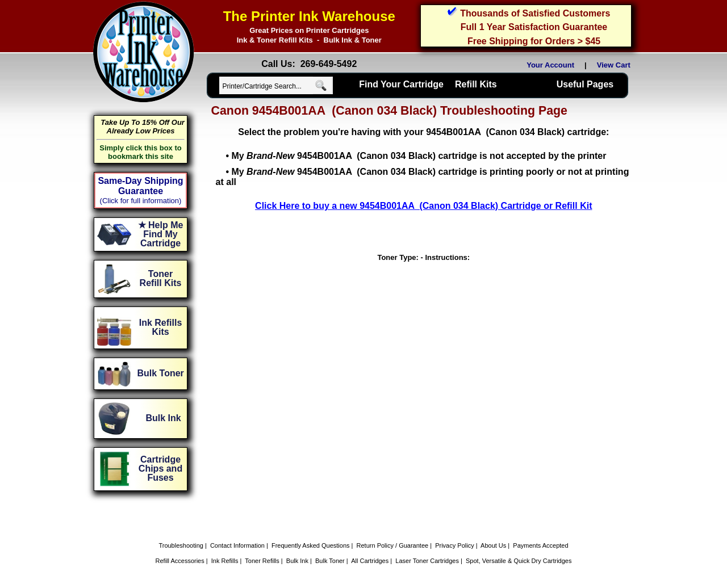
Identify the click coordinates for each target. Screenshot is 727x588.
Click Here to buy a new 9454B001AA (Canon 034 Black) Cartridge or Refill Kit (423, 206)
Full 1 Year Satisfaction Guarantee (534, 27)
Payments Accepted (540, 545)
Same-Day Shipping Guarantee (140, 186)
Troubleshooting (181, 545)
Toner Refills (262, 561)
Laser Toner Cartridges (427, 561)
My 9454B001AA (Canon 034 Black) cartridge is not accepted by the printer (419, 156)
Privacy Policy (454, 545)
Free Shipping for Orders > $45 (534, 41)
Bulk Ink (297, 561)
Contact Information (237, 545)
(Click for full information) (141, 201)
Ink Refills (225, 561)
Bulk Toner (330, 561)
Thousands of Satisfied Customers (535, 13)
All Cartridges (370, 561)
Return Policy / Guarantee (393, 545)
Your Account (550, 65)
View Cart (616, 65)
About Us (493, 545)
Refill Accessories (180, 561)
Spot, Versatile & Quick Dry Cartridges (519, 561)
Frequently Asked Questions (311, 545)
